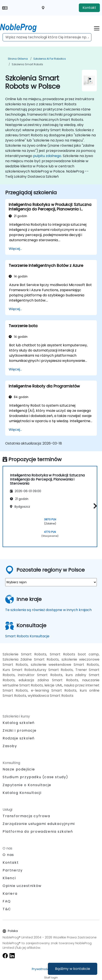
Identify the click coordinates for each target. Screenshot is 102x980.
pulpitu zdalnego (47, 156)
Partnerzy (13, 870)
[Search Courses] (47, 37)
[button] (94, 506)
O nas (8, 855)
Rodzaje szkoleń (19, 738)
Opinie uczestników (22, 886)
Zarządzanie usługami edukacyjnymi (39, 824)
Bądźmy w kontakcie (73, 969)
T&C (7, 909)
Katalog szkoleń (19, 723)
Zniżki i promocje (19, 730)
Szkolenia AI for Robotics (50, 59)
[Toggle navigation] (97, 28)
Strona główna (18, 59)
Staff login (51, 978)
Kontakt (89, 8)
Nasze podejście (19, 769)
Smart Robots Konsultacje (27, 636)
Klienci (9, 878)
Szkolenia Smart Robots (27, 64)
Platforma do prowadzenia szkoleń (38, 831)
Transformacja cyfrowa (26, 816)
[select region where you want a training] (51, 582)
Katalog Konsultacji (22, 793)
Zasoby (10, 746)
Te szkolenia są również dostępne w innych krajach (48, 610)
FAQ (7, 901)
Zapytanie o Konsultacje (27, 785)
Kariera (10, 894)
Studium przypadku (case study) (35, 777)
